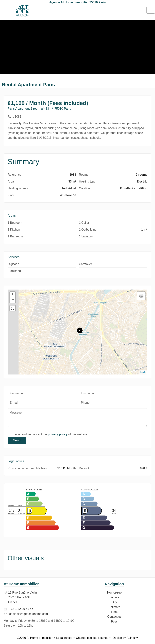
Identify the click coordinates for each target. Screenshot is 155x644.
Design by (125, 638)
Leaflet (143, 372)
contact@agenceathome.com (29, 614)
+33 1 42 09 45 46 (21, 609)
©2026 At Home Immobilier (35, 638)
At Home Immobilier (21, 584)
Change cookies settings (92, 638)
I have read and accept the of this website (49, 434)
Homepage (22, 11)
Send (17, 440)
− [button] (13, 300)
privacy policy (58, 434)
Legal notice (64, 638)
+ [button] (13, 295)
